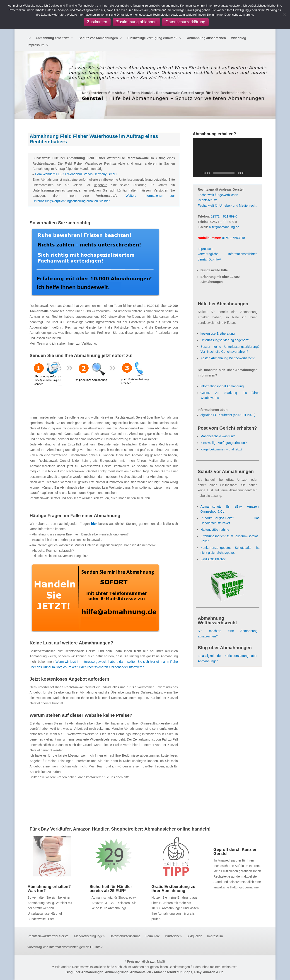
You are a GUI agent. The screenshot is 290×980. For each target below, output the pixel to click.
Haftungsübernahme (215, 530)
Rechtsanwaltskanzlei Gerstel (48, 936)
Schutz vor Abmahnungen (98, 38)
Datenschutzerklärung (125, 936)
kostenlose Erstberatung (218, 334)
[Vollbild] (256, 173)
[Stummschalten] (249, 173)
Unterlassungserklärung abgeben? (225, 340)
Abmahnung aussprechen (206, 38)
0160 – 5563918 (233, 238)
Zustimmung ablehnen (136, 22)
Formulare (153, 936)
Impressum (36, 45)
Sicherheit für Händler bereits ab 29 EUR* (111, 889)
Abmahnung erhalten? (52, 38)
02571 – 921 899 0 (224, 216)
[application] (228, 158)
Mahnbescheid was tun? (218, 436)
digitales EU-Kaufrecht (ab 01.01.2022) (228, 415)
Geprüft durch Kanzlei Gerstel (235, 852)
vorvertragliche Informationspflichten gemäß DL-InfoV (65, 947)
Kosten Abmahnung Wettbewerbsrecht (228, 358)
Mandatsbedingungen (89, 936)
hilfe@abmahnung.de (224, 227)
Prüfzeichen (173, 936)
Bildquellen (195, 936)
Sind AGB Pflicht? (213, 559)
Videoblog (238, 38)
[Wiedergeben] (199, 173)
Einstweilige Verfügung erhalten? (152, 38)
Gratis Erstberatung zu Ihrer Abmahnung (173, 889)
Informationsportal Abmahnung (222, 386)
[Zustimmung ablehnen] (284, 15)
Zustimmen (97, 22)
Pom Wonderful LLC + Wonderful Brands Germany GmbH (76, 174)
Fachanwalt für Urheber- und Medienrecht (227, 206)
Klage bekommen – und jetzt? (221, 449)
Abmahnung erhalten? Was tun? (49, 889)
